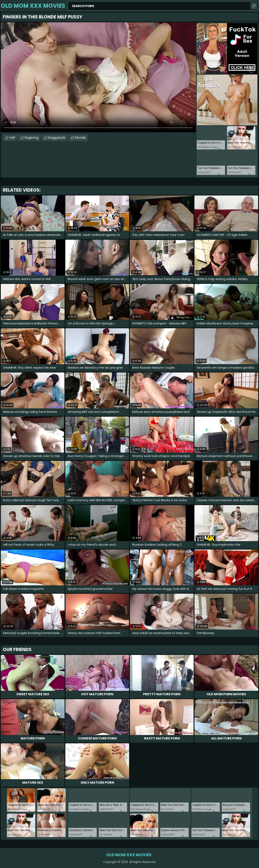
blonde (80, 138)
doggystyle (57, 138)
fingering (31, 138)
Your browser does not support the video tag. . (98, 77)
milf (12, 138)
